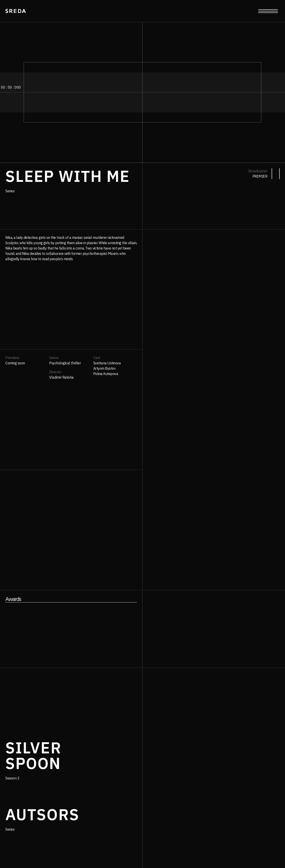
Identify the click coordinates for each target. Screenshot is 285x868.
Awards (13, 599)
